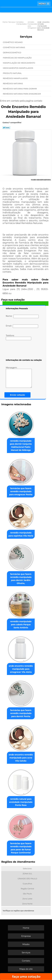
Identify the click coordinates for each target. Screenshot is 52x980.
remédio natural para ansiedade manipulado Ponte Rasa (21, 802)
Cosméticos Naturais (14, 47)
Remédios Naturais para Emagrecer (22, 94)
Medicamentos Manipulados (18, 68)
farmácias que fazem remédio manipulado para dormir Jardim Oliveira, (21, 579)
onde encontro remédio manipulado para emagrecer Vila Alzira (21, 669)
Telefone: (19, 337)
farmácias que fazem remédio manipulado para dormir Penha (21, 713)
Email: (22, 326)
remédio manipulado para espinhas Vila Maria (21, 534)
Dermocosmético (12, 53)
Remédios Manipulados (16, 78)
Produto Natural (13, 73)
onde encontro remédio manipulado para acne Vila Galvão (21, 758)
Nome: (22, 316)
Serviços (26, 37)
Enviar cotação (17, 395)
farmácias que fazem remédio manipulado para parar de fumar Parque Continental (21, 848)
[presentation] (23, 350)
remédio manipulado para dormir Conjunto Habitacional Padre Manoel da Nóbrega (21, 445)
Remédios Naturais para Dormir (20, 89)
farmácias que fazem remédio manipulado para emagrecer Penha (21, 491)
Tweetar (6, 127)
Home (26, 928)
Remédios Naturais (13, 83)
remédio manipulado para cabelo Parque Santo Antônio (21, 625)
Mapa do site (26, 969)
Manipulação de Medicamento (19, 63)
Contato (26, 961)
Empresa (26, 936)
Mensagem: (19, 377)
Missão (26, 944)
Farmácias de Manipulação (17, 58)
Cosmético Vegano (13, 42)
